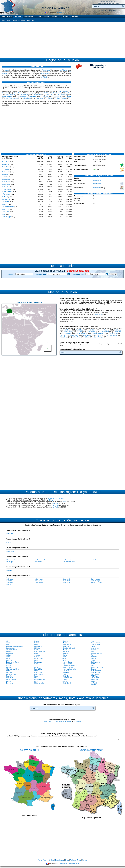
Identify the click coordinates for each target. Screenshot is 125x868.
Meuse (65, 650)
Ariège (8, 655)
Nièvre (65, 655)
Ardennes (9, 653)
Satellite (66, 17)
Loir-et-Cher (38, 669)
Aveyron (9, 660)
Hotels (47, 17)
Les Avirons (58, 96)
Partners (73, 860)
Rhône (65, 674)
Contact (85, 860)
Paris (92, 641)
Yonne (93, 666)
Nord (64, 657)
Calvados (9, 664)
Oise (64, 659)
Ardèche (9, 652)
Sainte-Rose (27, 98)
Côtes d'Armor (11, 680)
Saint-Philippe (61, 98)
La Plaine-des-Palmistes (56, 498)
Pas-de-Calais (67, 662)
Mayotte (93, 685)
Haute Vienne (95, 662)
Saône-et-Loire (67, 678)
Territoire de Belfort (97, 667)
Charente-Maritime (12, 669)
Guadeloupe (95, 678)
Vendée (93, 659)
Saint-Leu (49, 95)
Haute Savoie (67, 683)
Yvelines (93, 646)
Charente (9, 667)
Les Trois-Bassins (12, 98)
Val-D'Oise (94, 676)
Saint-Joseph (10, 95)
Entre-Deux (39, 98)
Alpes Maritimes (12, 650)
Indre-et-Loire (39, 662)
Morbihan (66, 652)
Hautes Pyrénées (68, 667)
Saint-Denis (63, 91)
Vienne (93, 660)
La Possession (62, 95)
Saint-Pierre (18, 93)
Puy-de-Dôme (67, 664)
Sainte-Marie (37, 95)
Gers (36, 653)
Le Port (69, 93)
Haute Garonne (39, 652)
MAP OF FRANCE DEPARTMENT (92, 750)
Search (114, 274)
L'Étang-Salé (21, 96)
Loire (36, 671)
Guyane (93, 681)
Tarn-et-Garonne (96, 653)
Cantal (8, 666)
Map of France (7, 17)
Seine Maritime (96, 643)
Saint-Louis (57, 93)
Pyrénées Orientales (69, 669)
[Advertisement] (62, 40)
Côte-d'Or (9, 678)
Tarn (92, 652)
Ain (7, 641)
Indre (36, 660)
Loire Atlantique (40, 674)
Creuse (9, 681)
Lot (35, 678)
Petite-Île (33, 96)
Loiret (36, 676)
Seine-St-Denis (96, 673)
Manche (65, 641)
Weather (75, 17)
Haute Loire (38, 673)
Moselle (65, 653)
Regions (18, 17)
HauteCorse (10, 676)
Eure (36, 645)
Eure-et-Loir (38, 646)
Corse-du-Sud (11, 674)
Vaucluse (94, 657)
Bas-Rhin (66, 671)
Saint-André (44, 93)
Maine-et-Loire (39, 683)
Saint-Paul (5, 93)
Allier (8, 645)
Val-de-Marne (95, 674)
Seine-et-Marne (96, 645)
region (7, 70)
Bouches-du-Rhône (13, 662)
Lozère (37, 681)
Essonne (94, 669)
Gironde (37, 655)
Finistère (37, 648)
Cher (8, 671)
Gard (36, 650)
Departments (29, 17)
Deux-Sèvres (95, 648)
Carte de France (73, 864)
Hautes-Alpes (11, 648)
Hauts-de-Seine (96, 671)
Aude (8, 659)
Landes (37, 667)
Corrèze (9, 673)
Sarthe (65, 680)
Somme (93, 650)
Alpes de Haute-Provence (15, 646)
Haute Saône (67, 676)
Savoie (65, 681)
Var (92, 655)
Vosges (93, 664)
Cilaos (50, 98)
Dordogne (10, 683)
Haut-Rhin (66, 673)
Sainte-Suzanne (7, 96)
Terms (79, 860)
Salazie (69, 96)
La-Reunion (94, 683)
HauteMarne (67, 645)
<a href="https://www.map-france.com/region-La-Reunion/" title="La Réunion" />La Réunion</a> (62, 737)
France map (46, 70)
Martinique (94, 680)
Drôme (37, 643)
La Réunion (61, 12)
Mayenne (66, 646)
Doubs (37, 641)
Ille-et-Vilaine (39, 659)
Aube (8, 657)
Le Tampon (31, 93)
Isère (36, 664)
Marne (65, 643)
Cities (39, 17)
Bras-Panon (45, 96)
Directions (56, 17)
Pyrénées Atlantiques (70, 666)
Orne (64, 660)
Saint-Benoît (24, 95)
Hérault (37, 657)
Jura (36, 666)
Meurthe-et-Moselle (69, 648)
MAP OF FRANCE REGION (29, 750)
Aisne (8, 643)
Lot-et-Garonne (39, 680)
